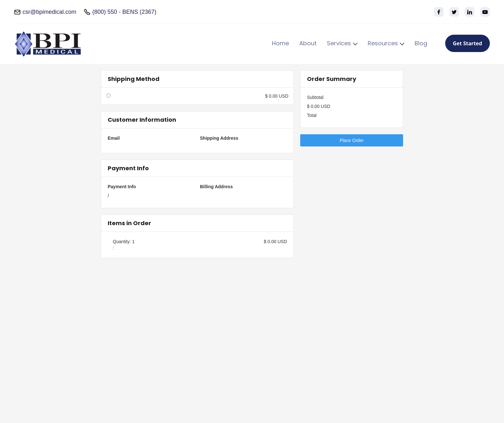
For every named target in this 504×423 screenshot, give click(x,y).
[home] (48, 44)
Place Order (352, 140)
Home (280, 44)
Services (339, 44)
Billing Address (216, 187)
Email (114, 138)
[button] (342, 44)
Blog (421, 44)
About (308, 44)
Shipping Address (219, 138)
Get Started (468, 43)
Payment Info (122, 187)
